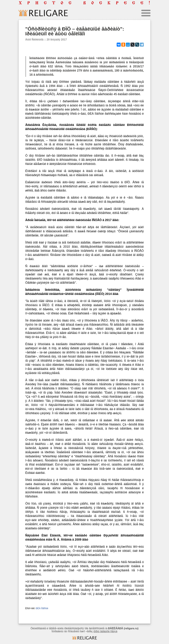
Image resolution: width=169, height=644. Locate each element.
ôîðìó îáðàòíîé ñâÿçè (105, 631)
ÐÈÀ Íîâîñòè (42, 608)
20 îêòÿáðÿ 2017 (57, 40)
